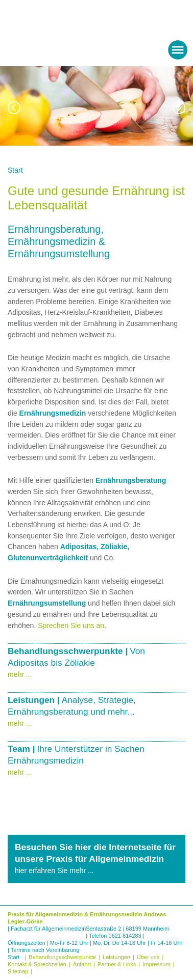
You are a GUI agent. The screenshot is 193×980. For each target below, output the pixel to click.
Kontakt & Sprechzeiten (37, 964)
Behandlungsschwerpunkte (62, 957)
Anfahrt (82, 964)
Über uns (148, 957)
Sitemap (18, 971)
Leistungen (116, 957)
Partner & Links (117, 964)
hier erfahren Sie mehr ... (54, 870)
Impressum (156, 964)
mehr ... (20, 674)
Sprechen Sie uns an (71, 625)
